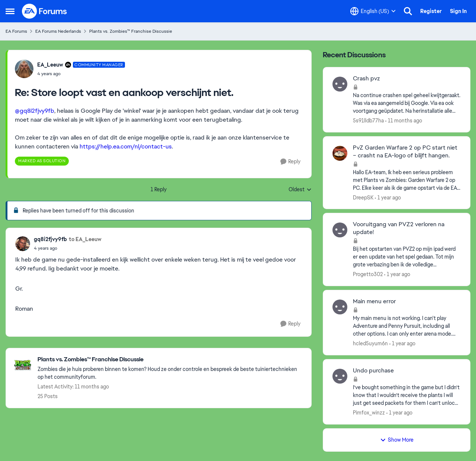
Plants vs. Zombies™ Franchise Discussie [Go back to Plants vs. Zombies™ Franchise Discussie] (131, 31)
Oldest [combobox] (300, 190)
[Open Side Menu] (10, 11)
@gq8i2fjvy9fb (35, 111)
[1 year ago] (388, 197)
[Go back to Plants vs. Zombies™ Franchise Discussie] (171, 360)
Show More (397, 440)
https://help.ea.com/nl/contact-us (126, 146)
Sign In (458, 11)
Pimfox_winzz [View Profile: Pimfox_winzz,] (369, 413)
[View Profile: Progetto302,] (340, 230)
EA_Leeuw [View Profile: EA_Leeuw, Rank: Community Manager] (50, 65)
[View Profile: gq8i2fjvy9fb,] (23, 244)
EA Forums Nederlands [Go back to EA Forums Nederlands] (58, 31)
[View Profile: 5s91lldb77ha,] (340, 84)
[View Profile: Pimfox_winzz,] (340, 376)
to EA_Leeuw (85, 239)
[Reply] (290, 162)
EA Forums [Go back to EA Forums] (16, 31)
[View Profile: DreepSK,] (340, 153)
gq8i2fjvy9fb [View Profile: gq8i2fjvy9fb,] (50, 239)
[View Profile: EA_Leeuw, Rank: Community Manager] (24, 69)
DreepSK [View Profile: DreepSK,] (363, 197)
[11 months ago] (404, 121)
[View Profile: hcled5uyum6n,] (340, 307)
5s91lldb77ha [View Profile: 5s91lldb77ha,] (368, 121)
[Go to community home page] (45, 11)
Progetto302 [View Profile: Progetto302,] (368, 274)
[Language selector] (373, 11)
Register (431, 11)
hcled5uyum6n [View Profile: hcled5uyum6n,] (370, 343)
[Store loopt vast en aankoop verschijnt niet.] (81, 74)
